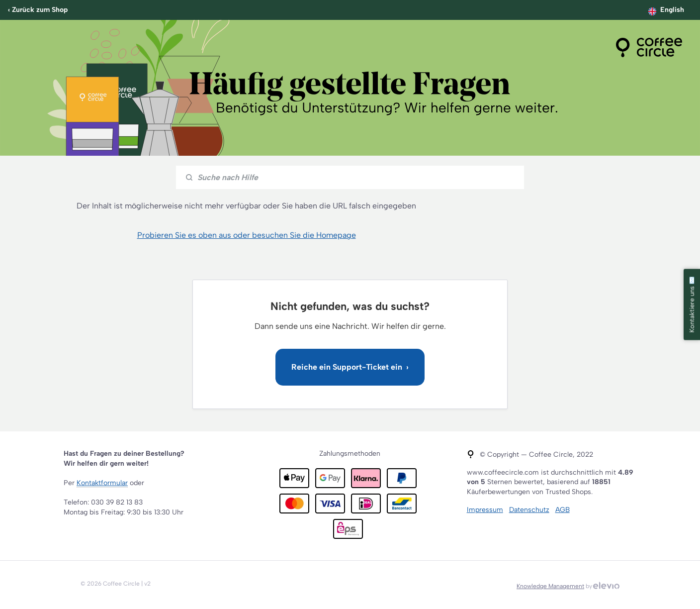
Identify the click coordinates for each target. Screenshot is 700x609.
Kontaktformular (102, 483)
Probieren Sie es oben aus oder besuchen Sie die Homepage (247, 235)
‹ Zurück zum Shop (38, 10)
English (672, 10)
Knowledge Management (550, 586)
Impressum (485, 510)
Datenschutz (529, 510)
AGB (563, 510)
